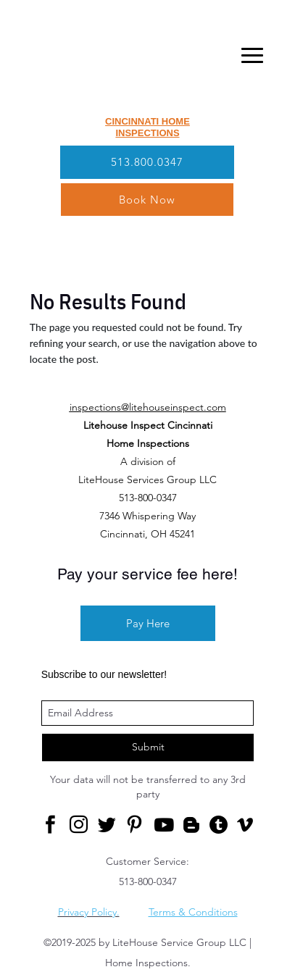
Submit (148, 747)
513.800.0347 (147, 162)
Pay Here (148, 623)
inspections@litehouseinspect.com (148, 407)
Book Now (147, 200)
